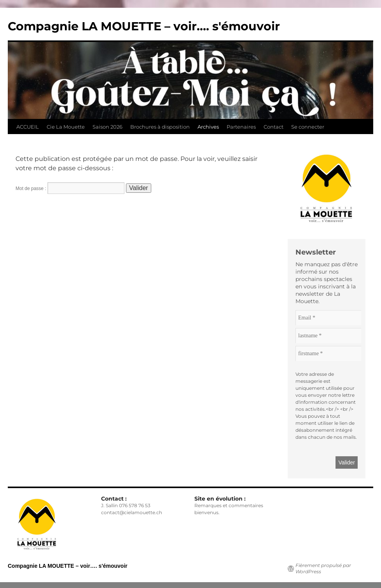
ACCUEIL (28, 127)
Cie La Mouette (66, 127)
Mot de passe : (70, 188)
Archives (208, 127)
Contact (274, 127)
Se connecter (308, 127)
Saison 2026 (107, 127)
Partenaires (241, 127)
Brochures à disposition (160, 127)
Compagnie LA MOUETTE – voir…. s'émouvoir (144, 26)
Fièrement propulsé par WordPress (323, 568)
